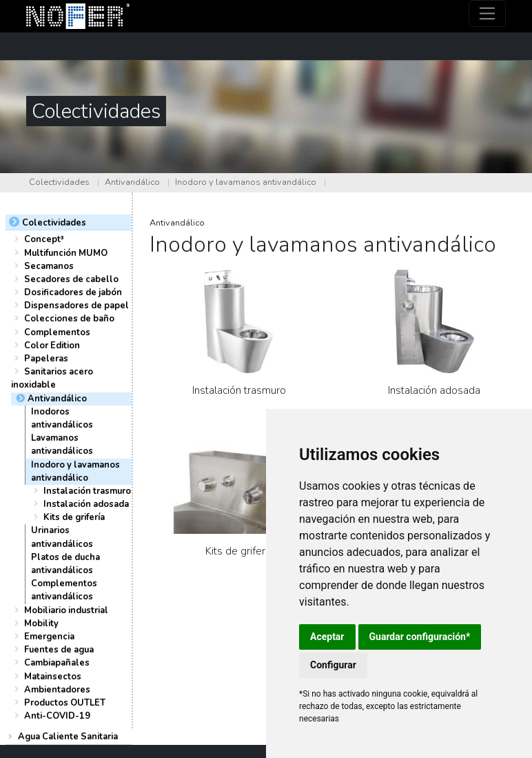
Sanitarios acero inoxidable (52, 378)
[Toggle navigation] (488, 13)
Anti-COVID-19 (57, 716)
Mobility (41, 624)
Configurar (333, 665)
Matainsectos (53, 677)
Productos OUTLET (65, 703)
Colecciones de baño (69, 319)
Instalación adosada (86, 504)
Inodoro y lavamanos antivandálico (246, 182)
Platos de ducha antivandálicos (65, 564)
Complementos (57, 332)
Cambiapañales (57, 663)
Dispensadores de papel (76, 306)
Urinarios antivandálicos (62, 537)
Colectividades (59, 182)
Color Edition (52, 346)
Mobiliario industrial (66, 610)
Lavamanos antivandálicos (62, 445)
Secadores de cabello (71, 279)
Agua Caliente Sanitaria (68, 737)
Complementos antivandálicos (64, 590)
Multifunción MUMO (66, 253)
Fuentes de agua (59, 650)
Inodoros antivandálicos (62, 418)
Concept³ (44, 239)
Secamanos (49, 266)
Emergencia (49, 637)
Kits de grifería (74, 517)
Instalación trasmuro (87, 491)
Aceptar (327, 637)
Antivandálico (132, 182)
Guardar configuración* (420, 637)
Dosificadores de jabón (73, 292)
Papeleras (46, 359)
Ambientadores (57, 690)
